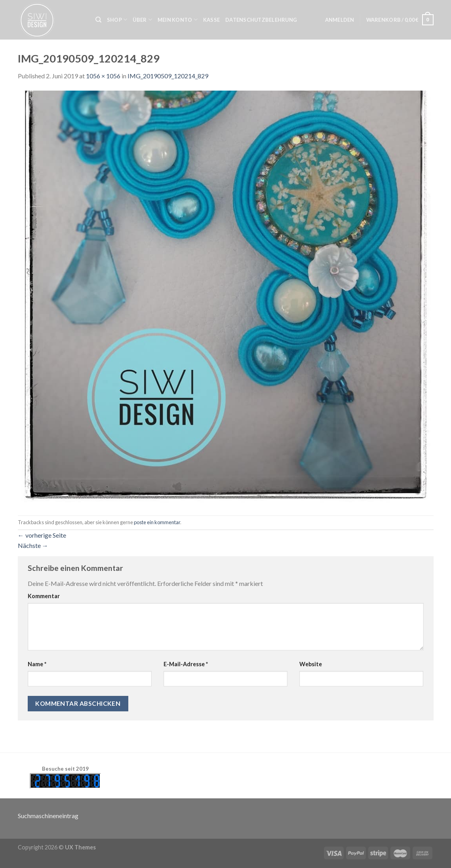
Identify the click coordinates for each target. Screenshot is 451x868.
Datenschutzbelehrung (261, 20)
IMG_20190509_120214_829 (168, 76)
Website (311, 664)
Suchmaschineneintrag (48, 816)
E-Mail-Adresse (186, 664)
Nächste (33, 545)
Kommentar (44, 596)
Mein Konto (178, 20)
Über (142, 20)
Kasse (211, 20)
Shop (117, 20)
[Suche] (98, 20)
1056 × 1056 (103, 76)
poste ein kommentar (157, 522)
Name (37, 664)
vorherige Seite (42, 535)
